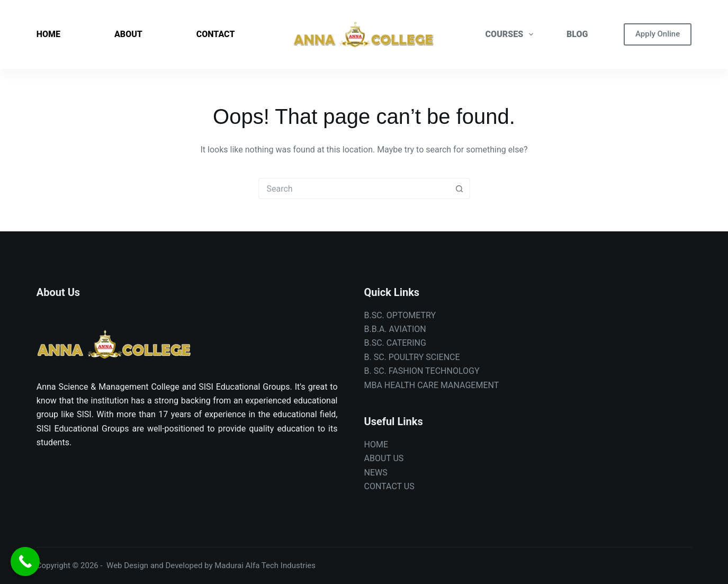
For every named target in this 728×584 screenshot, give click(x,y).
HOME (48, 34)
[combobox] (354, 188)
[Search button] (460, 188)
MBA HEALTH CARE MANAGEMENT (432, 385)
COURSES (512, 34)
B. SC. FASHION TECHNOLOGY (422, 371)
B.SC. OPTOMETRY (400, 315)
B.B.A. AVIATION (395, 329)
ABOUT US (384, 458)
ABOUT (128, 34)
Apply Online (658, 34)
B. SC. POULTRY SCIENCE (412, 357)
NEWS (376, 473)
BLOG (577, 34)
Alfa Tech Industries (281, 565)
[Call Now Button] (25, 561)
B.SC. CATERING (395, 343)
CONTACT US (389, 486)
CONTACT (216, 34)
